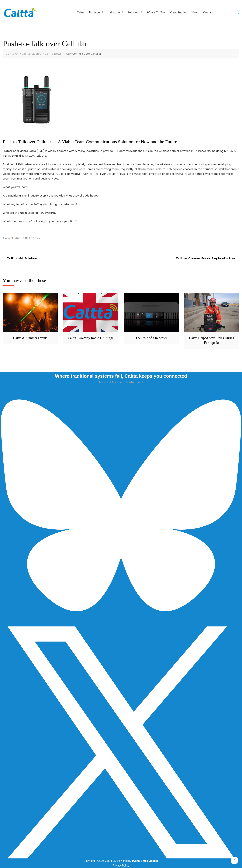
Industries (114, 12)
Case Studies (179, 12)
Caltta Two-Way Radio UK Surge (91, 338)
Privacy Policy (121, 866)
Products (95, 12)
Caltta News (32, 238)
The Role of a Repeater (151, 338)
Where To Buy (156, 12)
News (195, 12)
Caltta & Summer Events (30, 338)
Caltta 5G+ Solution (22, 258)
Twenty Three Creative (145, 861)
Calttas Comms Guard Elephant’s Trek (206, 258)
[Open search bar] (237, 12)
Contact (208, 12)
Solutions (134, 12)
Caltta (81, 12)
